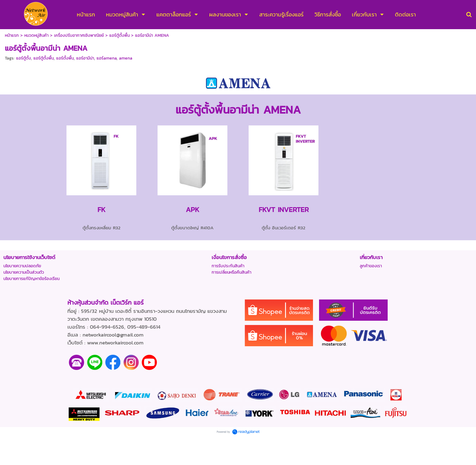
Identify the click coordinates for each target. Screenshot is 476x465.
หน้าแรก (12, 35)
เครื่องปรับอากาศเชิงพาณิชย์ (79, 35)
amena (126, 58)
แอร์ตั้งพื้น (65, 58)
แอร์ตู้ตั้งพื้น (119, 35)
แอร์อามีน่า (85, 58)
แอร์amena (107, 58)
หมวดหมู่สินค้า (36, 35)
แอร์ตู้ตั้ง (24, 58)
